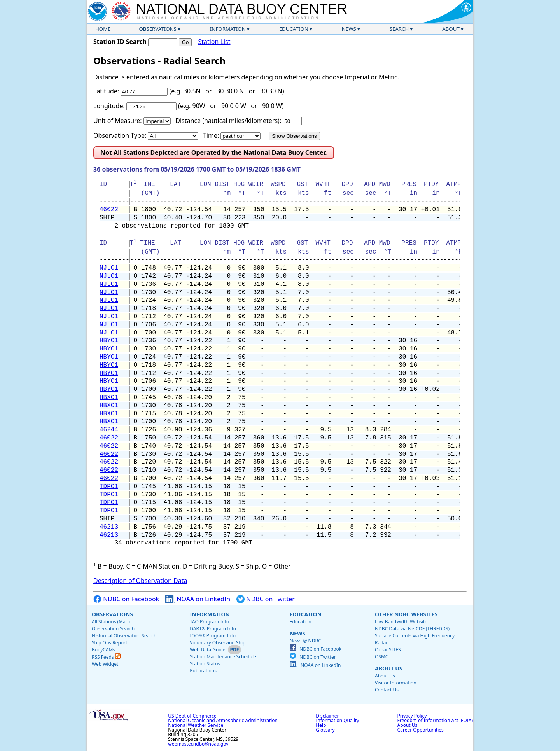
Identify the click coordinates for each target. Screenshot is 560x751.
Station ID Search (120, 42)
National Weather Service (196, 725)
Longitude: (109, 106)
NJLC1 (109, 268)
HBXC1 (109, 397)
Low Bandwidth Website (401, 622)
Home (103, 29)
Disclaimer (327, 716)
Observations (157, 29)
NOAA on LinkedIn (198, 599)
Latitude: (106, 91)
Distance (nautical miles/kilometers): (228, 121)
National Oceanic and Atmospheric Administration (223, 720)
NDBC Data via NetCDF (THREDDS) (412, 629)
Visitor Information (396, 683)
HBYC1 (109, 341)
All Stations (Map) (111, 622)
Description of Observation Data (140, 581)
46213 (109, 527)
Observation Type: (120, 135)
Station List (214, 42)
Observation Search (113, 629)
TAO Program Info (209, 622)
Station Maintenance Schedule (223, 657)
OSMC (381, 657)
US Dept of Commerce (192, 716)
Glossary (325, 730)
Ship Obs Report (109, 643)
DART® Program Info (213, 629)
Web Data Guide (207, 650)
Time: (211, 135)
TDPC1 (109, 487)
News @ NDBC (305, 641)
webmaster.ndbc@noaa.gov (198, 744)
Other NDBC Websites (406, 614)
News (349, 29)
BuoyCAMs (103, 650)
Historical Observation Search (124, 636)
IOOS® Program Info (213, 636)
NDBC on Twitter (266, 599)
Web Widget (105, 664)
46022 (109, 210)
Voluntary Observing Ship (218, 643)
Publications (203, 671)
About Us (389, 668)
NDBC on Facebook (126, 599)
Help (321, 725)
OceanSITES (388, 650)
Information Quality (337, 720)
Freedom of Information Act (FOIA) (435, 720)
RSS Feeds (106, 657)
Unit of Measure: (118, 121)
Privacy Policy (412, 716)
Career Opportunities (421, 730)
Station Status (205, 664)
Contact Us (387, 690)
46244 (109, 430)
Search (399, 29)
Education (294, 29)
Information (228, 29)
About (451, 29)
